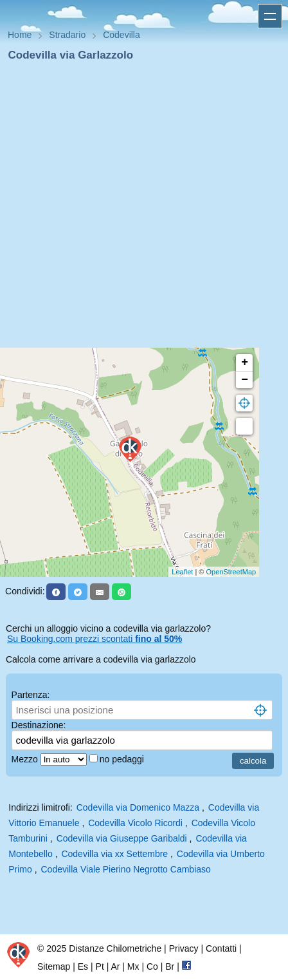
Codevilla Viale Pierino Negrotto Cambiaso (125, 869)
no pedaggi (123, 759)
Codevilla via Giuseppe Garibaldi (122, 838)
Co (152, 966)
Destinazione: (39, 725)
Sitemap (54, 966)
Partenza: (31, 695)
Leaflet (182, 572)
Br (170, 966)
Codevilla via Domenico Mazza (138, 807)
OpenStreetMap (231, 572)
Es (83, 966)
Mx (133, 966)
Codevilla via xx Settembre (114, 854)
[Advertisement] (139, 209)
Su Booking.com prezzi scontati (94, 639)
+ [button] (245, 363)
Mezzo (26, 759)
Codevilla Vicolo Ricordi (135, 823)
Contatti (221, 948)
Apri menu (270, 16)
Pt (100, 966)
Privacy (184, 948)
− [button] (245, 380)
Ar (115, 966)
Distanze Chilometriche (115, 948)
